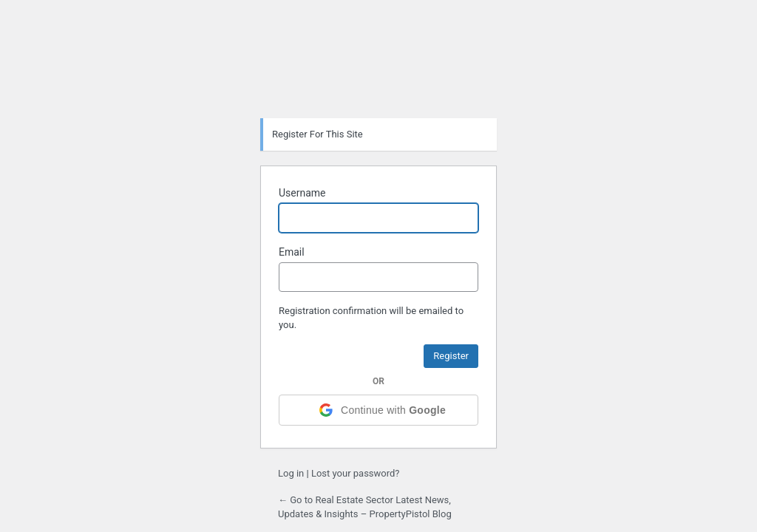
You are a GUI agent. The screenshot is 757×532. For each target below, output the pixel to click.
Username (302, 193)
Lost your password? (356, 473)
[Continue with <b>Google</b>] (378, 410)
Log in (291, 473)
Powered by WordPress (378, 69)
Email (292, 252)
